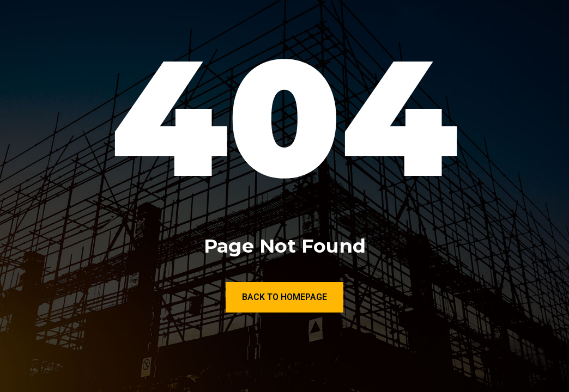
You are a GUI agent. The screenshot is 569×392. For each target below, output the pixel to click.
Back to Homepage (284, 297)
